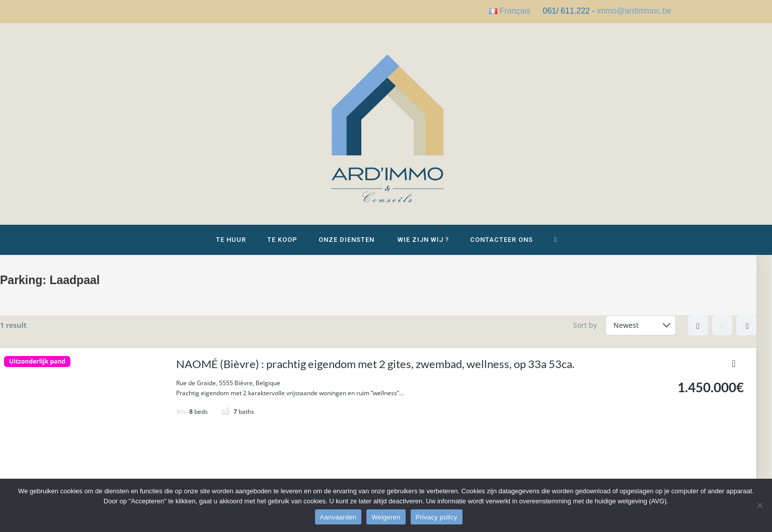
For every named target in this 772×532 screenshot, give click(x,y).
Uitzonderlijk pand (37, 362)
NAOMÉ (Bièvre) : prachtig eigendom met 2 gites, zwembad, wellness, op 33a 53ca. (375, 364)
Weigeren (386, 517)
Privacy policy (437, 517)
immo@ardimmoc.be (634, 11)
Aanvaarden (338, 517)
